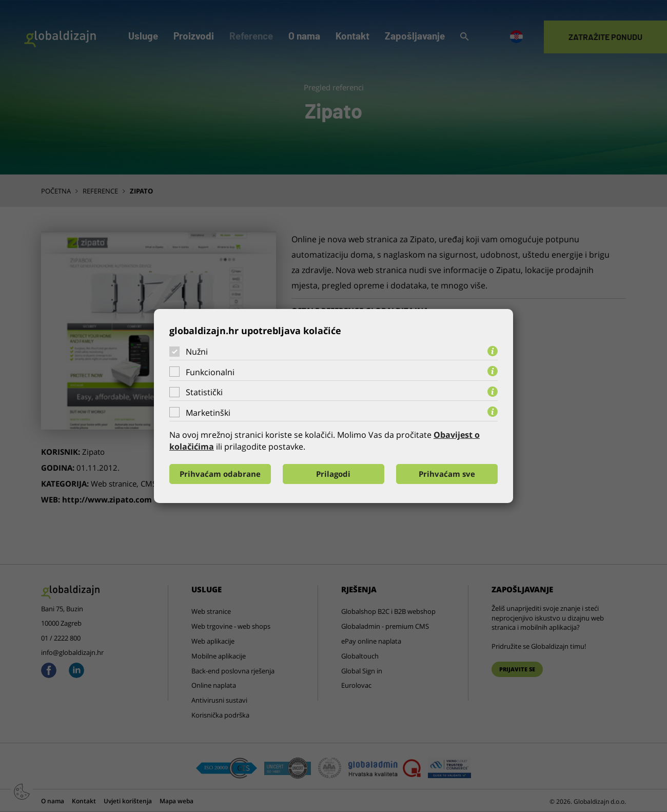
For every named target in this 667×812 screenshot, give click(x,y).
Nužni (197, 352)
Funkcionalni (210, 372)
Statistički (204, 392)
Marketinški (208, 413)
